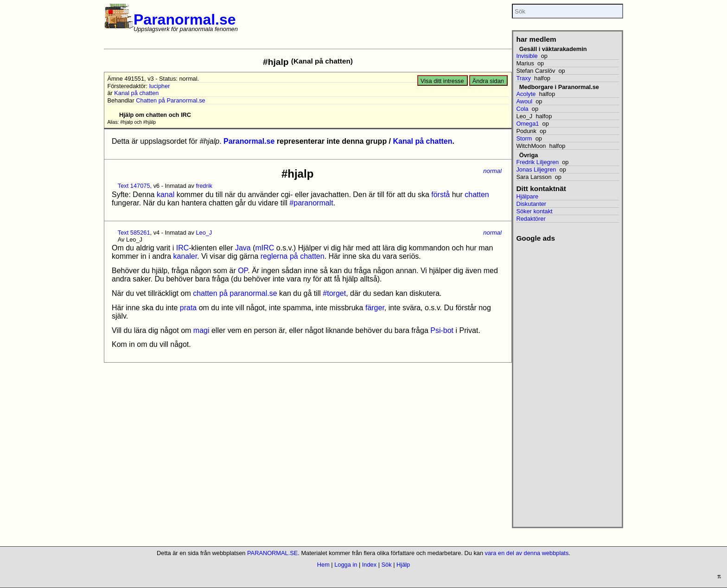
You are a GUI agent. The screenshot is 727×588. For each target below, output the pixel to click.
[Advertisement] (567, 382)
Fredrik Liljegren (537, 162)
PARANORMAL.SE (272, 553)
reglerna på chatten (293, 256)
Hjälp (403, 565)
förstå (440, 195)
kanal (166, 195)
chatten (477, 195)
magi (201, 330)
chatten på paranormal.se (235, 293)
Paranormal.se (185, 19)
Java (243, 248)
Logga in (346, 565)
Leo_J (204, 233)
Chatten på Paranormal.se (170, 100)
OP (243, 271)
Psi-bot (442, 330)
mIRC (265, 248)
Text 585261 (134, 233)
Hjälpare (527, 196)
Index (369, 565)
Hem (323, 565)
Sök (387, 565)
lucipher (160, 86)
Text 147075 (134, 186)
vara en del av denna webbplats (527, 553)
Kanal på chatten (136, 93)
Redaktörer (531, 219)
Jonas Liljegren (536, 169)
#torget (334, 293)
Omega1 (527, 124)
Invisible (527, 56)
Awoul (524, 101)
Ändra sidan (488, 81)
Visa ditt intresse (442, 81)
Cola (522, 109)
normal (492, 171)
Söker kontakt (534, 211)
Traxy (523, 78)
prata (188, 308)
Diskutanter (531, 204)
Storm (524, 138)
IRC (183, 248)
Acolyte (526, 94)
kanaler (185, 256)
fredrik (204, 186)
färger (375, 308)
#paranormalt (311, 203)
